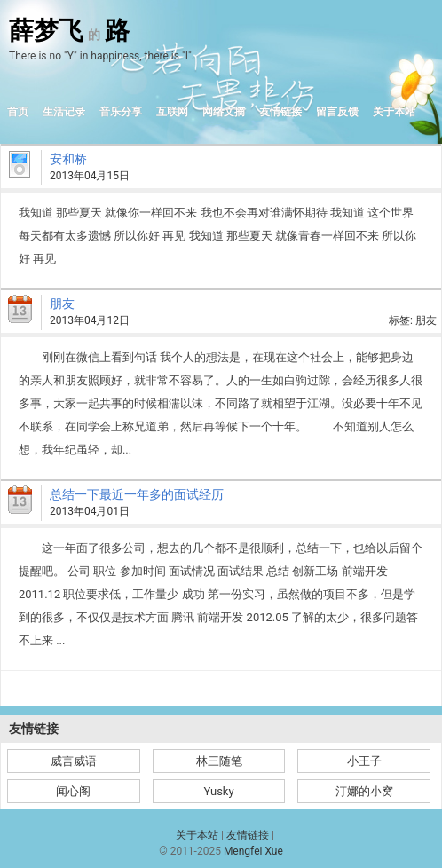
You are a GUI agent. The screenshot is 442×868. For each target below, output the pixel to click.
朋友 (62, 304)
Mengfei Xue (253, 851)
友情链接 (280, 112)
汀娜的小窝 (364, 791)
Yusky (218, 791)
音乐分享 (121, 112)
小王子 (364, 761)
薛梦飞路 (69, 32)
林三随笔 (219, 761)
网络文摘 (224, 112)
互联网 (172, 112)
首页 (18, 112)
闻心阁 (73, 791)
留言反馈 (337, 112)
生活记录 (64, 112)
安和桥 (68, 159)
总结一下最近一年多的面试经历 (137, 494)
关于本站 (394, 112)
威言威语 (74, 761)
